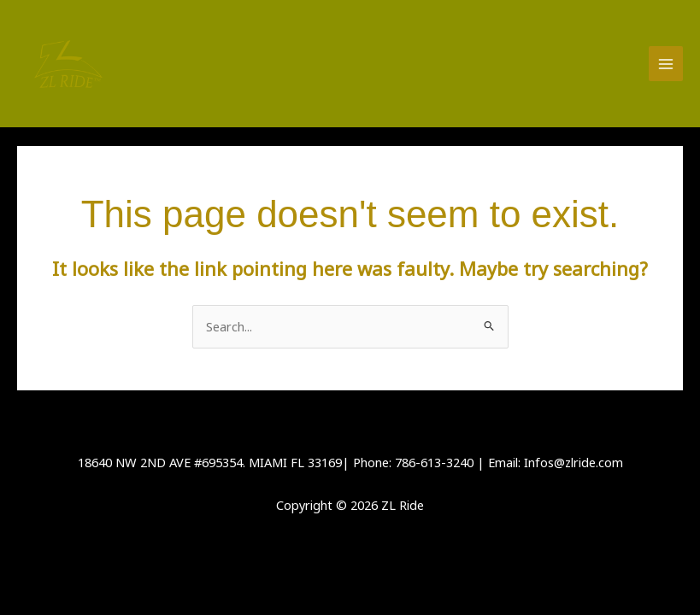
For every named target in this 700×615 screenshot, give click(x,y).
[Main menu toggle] (666, 63)
